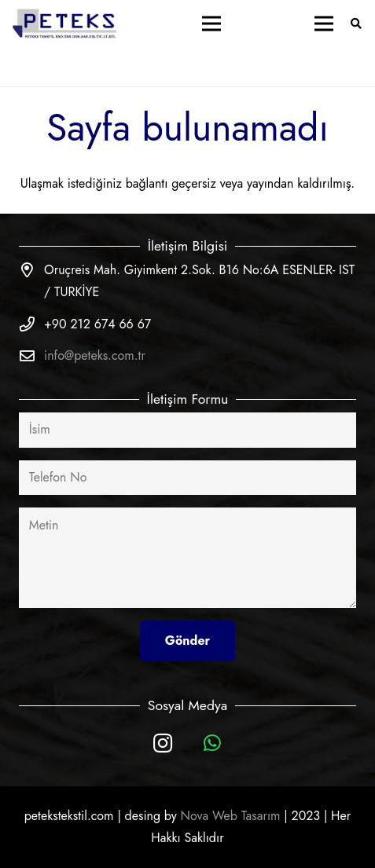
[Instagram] (163, 743)
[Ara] (356, 24)
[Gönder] (187, 641)
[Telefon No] (187, 478)
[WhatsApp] (213, 743)
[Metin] (187, 558)
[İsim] (187, 430)
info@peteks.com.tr (95, 355)
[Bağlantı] (65, 24)
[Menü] (211, 24)
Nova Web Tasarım (231, 816)
